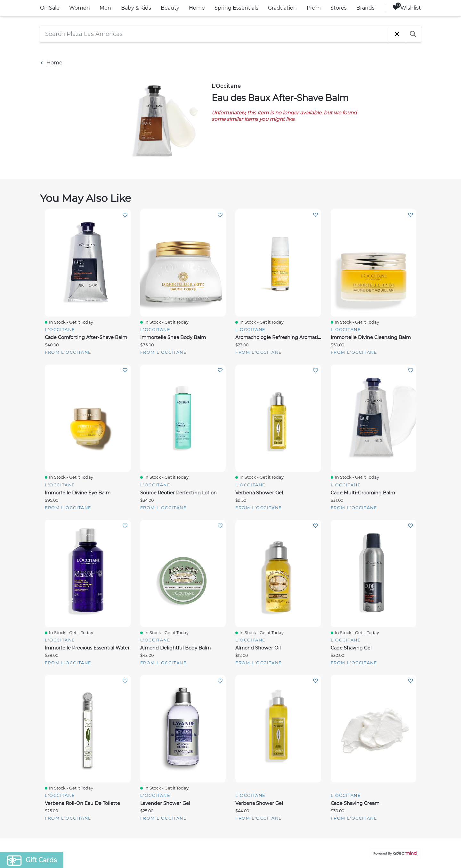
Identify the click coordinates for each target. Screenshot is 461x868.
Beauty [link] (170, 8)
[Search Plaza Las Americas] (214, 34)
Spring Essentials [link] (236, 8)
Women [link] (80, 8)
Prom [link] (314, 8)
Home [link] (197, 8)
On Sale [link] (50, 8)
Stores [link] (339, 8)
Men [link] (105, 8)
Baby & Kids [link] (136, 8)
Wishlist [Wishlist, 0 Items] (407, 8)
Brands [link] (365, 8)
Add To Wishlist (125, 215)
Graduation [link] (282, 8)
